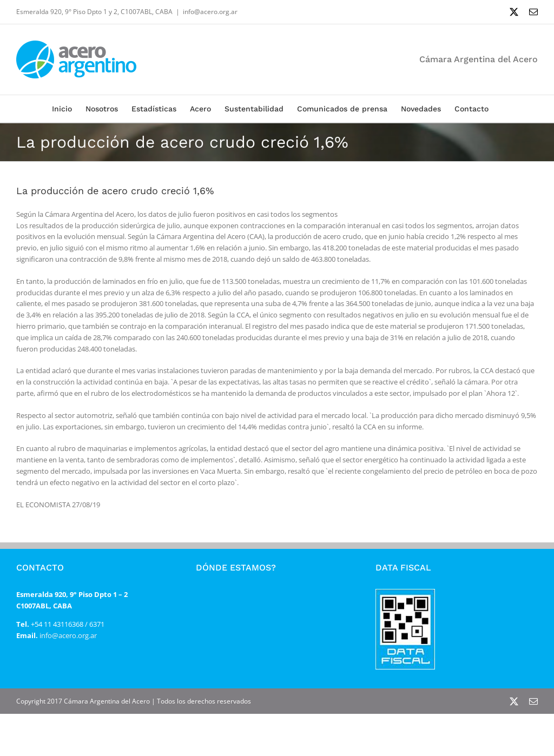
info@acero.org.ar (210, 12)
